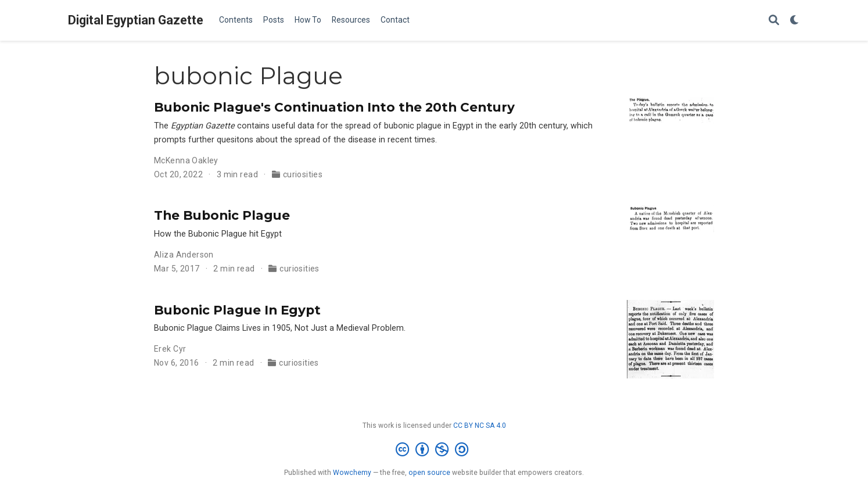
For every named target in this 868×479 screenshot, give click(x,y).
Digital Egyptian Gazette (136, 20)
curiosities (303, 174)
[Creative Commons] (434, 450)
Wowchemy (352, 473)
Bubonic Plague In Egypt (237, 310)
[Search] (774, 21)
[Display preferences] (795, 21)
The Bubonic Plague (222, 215)
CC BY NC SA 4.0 (480, 426)
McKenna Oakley (186, 160)
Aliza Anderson (184, 255)
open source (429, 473)
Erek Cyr (170, 349)
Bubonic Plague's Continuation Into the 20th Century (334, 107)
